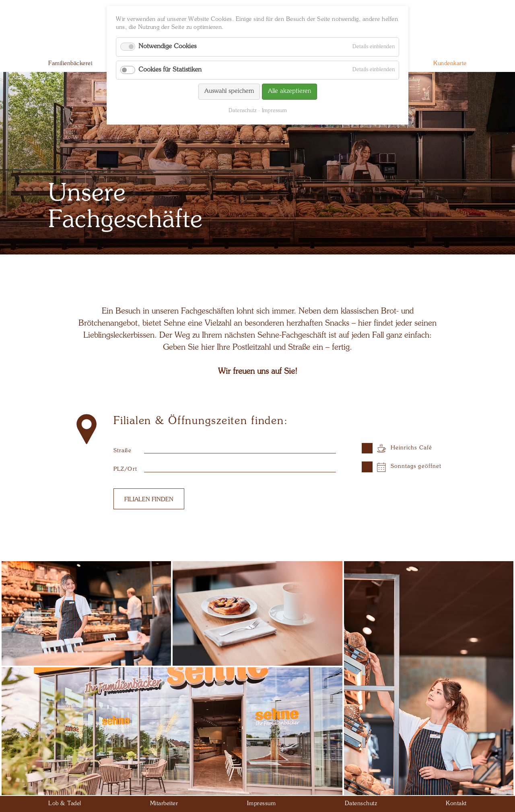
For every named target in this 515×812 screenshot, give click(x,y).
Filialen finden (149, 500)
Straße (123, 451)
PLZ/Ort (125, 469)
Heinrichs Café (411, 448)
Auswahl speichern (229, 91)
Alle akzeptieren (289, 91)
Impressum (274, 111)
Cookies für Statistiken (170, 70)
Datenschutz (242, 111)
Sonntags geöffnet (416, 466)
